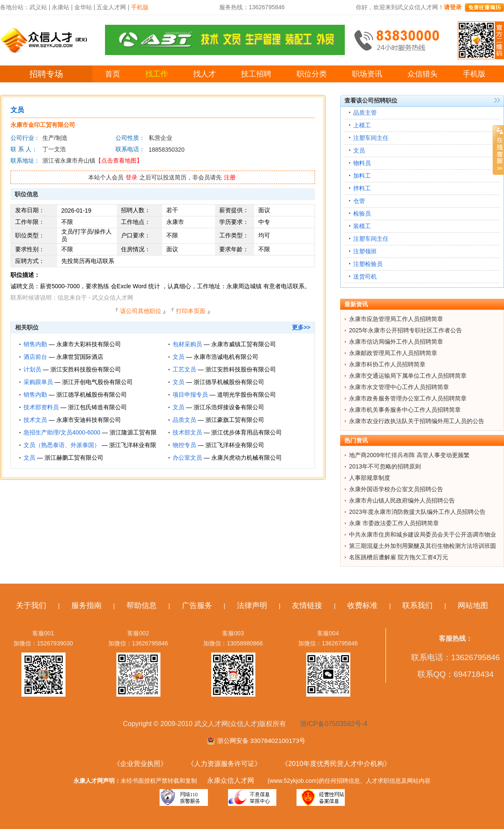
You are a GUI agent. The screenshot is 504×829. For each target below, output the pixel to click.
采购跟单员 (38, 382)
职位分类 (312, 74)
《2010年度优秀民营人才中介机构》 (336, 764)
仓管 (359, 201)
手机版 (474, 74)
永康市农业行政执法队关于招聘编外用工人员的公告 (417, 421)
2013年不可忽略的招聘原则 (385, 466)
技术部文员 (187, 432)
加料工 (362, 176)
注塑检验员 (368, 264)
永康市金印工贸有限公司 (43, 125)
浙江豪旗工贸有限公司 (235, 420)
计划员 (32, 369)
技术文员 (35, 420)
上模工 (362, 125)
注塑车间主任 (371, 138)
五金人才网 (111, 7)
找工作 (157, 74)
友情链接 (307, 605)
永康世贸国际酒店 (80, 357)
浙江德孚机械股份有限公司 (229, 382)
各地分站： (15, 7)
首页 (113, 74)
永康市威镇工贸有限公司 (244, 344)
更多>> (301, 327)
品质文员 (184, 420)
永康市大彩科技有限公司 (89, 344)
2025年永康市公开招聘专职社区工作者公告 (406, 330)
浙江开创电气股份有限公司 (97, 382)
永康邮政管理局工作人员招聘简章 (393, 353)
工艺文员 (184, 369)
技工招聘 (256, 74)
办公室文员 (187, 458)
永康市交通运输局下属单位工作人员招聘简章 (408, 376)
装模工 (362, 226)
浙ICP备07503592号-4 (333, 724)
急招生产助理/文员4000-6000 (62, 432)
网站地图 (473, 605)
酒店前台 (35, 357)
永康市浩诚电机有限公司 (226, 357)
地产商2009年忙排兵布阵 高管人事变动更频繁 (409, 455)
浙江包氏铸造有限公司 (97, 407)
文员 (178, 357)
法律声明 (252, 605)
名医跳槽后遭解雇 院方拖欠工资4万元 (399, 557)
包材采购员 (187, 344)
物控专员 (184, 445)
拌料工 (362, 188)
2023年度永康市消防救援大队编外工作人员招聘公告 (417, 512)
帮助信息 (142, 605)
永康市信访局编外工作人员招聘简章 (396, 342)
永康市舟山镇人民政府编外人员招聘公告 (402, 500)
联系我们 (417, 605)
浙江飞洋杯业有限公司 (235, 445)
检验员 (362, 213)
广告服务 (197, 605)
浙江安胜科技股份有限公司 (86, 369)
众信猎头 (423, 74)
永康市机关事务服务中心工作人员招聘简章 (405, 410)
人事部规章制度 (370, 478)
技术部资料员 (41, 407)
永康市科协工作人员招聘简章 (387, 364)
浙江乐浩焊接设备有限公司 (229, 407)
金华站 (83, 7)
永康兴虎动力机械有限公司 (247, 458)
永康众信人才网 (231, 780)
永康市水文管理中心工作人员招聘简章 (399, 387)
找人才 (205, 74)
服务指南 (87, 605)
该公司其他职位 (141, 311)
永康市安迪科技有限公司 (89, 420)
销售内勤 (35, 344)
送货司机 (365, 276)
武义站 (38, 7)
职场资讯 (367, 74)
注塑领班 (365, 251)
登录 (131, 177)
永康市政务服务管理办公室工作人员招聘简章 (408, 398)
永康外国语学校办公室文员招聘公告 (396, 489)
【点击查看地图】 (119, 161)
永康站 (60, 7)
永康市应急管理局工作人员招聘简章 (396, 319)
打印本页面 (191, 311)
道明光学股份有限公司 (247, 395)
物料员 (362, 163)
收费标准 (362, 605)
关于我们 (31, 605)
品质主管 (365, 113)
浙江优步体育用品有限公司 (247, 432)
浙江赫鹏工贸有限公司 (74, 458)
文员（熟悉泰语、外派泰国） (62, 445)
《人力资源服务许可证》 (224, 764)
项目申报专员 (190, 395)
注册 (230, 177)
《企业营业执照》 (140, 764)
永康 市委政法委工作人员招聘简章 (394, 523)
